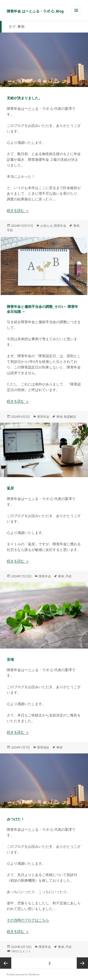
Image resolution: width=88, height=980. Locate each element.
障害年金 (60, 226)
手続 (10, 230)
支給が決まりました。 (24, 98)
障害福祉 (43, 747)
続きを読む (18, 211)
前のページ (6, 963)
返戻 (10, 488)
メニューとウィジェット (76, 15)
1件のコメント (21, 951)
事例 (76, 226)
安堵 (10, 660)
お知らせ (46, 226)
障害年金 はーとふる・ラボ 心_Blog (35, 11)
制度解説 (70, 417)
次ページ (82, 963)
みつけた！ (16, 819)
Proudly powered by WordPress (23, 974)
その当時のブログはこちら (28, 920)
